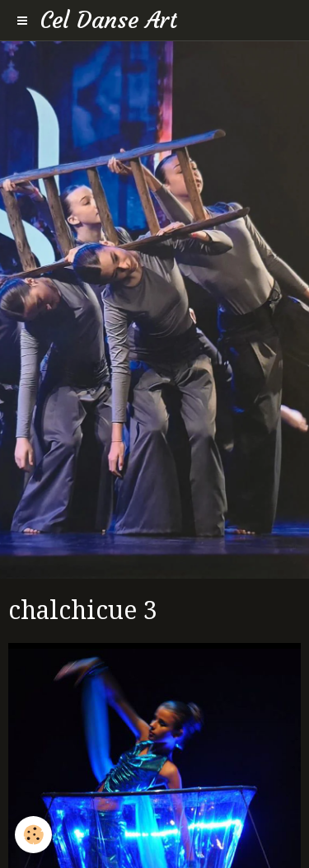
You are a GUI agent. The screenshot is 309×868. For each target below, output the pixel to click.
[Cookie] (33, 835)
